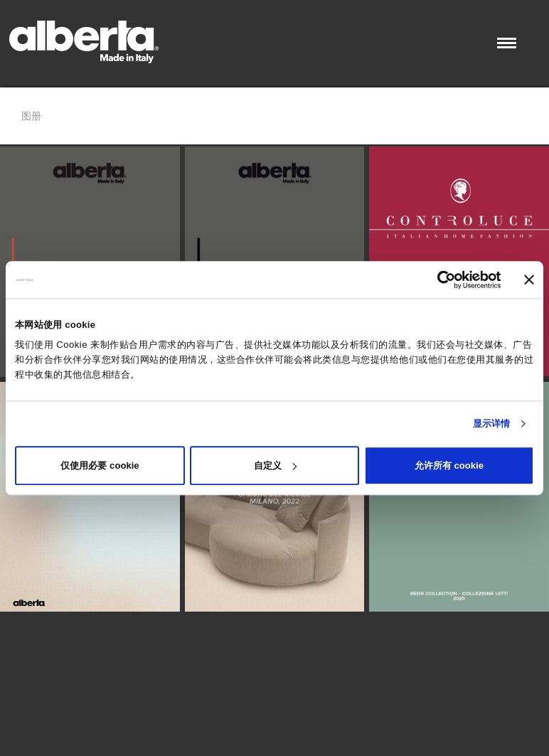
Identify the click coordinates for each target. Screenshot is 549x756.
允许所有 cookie (449, 465)
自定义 (275, 465)
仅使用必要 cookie (100, 465)
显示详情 (491, 424)
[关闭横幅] (529, 279)
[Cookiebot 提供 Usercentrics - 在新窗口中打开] (439, 279)
